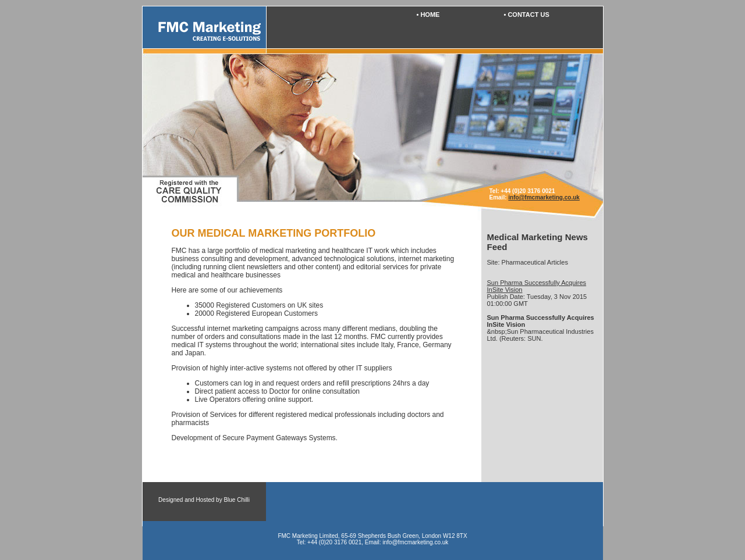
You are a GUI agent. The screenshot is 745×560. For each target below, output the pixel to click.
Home (430, 15)
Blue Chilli (236, 500)
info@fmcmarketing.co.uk (544, 197)
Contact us (528, 15)
